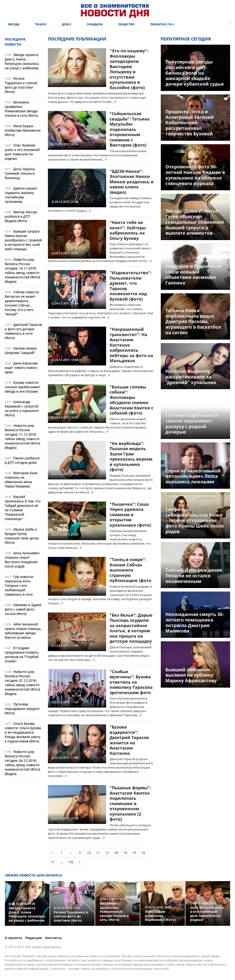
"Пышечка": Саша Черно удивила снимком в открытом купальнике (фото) (130, 515)
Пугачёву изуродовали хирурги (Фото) (22, 709)
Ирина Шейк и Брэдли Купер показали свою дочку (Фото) (22, 536)
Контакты (54, 938)
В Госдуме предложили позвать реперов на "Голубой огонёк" (22, 655)
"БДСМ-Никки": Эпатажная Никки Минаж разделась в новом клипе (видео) (132, 182)
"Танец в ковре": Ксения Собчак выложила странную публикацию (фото (130, 570)
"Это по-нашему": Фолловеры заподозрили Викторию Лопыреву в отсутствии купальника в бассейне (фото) (129, 69)
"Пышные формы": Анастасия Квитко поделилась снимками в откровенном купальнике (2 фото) (130, 803)
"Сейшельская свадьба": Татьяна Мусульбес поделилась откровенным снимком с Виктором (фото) (130, 129)
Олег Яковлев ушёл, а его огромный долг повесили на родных (22, 152)
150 (71, 862)
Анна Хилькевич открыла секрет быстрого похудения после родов (22, 560)
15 (134, 853)
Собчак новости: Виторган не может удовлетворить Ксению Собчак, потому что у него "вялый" (22, 303)
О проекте (13, 938)
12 (107, 853)
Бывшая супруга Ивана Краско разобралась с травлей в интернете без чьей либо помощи (23, 240)
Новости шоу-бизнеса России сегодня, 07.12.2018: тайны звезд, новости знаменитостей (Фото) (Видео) (22, 683)
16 (143, 853)
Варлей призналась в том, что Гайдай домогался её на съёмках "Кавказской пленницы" (23, 508)
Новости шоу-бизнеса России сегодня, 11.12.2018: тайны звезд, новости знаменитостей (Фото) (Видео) (22, 437)
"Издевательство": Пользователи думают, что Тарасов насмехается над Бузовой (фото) (131, 286)
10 (89, 853)
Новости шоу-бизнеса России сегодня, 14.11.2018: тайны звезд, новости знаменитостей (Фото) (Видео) (22, 271)
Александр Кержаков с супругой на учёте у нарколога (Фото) (22, 408)
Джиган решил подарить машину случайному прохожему (21, 195)
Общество (126, 24)
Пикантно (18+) (162, 24)
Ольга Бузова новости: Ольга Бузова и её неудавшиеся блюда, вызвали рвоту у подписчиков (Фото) (23, 732)
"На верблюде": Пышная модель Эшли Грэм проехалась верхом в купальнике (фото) (131, 457)
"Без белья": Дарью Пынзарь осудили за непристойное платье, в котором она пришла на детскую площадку (131, 628)
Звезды (14, 24)
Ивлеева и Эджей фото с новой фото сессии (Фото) (23, 609)
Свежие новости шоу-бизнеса (33, 875)
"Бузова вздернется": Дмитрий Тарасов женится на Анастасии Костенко (129, 740)
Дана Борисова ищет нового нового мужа (21, 368)
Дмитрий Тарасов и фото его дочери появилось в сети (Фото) (23, 331)
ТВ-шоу (41, 24)
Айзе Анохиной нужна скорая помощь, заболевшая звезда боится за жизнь (23, 631)
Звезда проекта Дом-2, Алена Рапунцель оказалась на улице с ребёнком (22, 61)
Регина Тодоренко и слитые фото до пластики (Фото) (21, 85)
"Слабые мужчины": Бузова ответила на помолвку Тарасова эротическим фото (131, 682)
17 (53, 862)
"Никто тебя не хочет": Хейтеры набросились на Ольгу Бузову (128, 230)
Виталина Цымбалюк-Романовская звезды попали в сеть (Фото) (21, 109)
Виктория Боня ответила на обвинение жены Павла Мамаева (21, 480)
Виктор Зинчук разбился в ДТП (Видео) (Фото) (21, 216)
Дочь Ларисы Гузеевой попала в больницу (20, 173)
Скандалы (95, 24)
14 (125, 853)
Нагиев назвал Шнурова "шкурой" (21, 351)
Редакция (34, 938)
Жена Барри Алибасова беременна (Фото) (23, 130)
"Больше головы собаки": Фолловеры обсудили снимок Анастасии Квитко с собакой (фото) (131, 400)
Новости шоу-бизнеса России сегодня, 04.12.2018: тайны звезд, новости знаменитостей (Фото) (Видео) (22, 763)
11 (98, 853)
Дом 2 (67, 24)
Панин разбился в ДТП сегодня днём (22, 460)
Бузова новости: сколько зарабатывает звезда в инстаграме (23, 387)
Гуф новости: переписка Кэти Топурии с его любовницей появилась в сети (19, 586)
